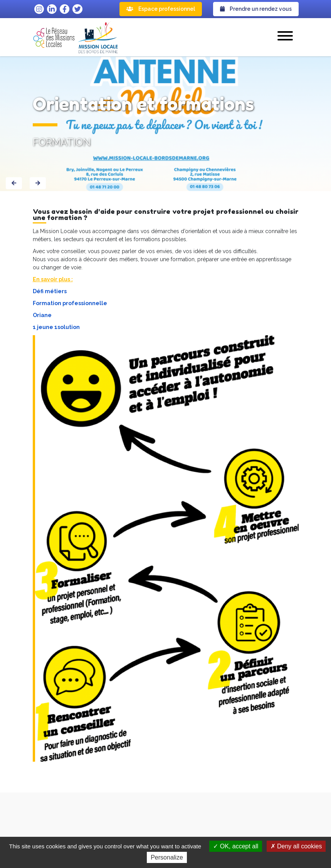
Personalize (167, 857)
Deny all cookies (296, 846)
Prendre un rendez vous (256, 9)
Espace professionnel (161, 9)
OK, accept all (236, 846)
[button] (285, 37)
